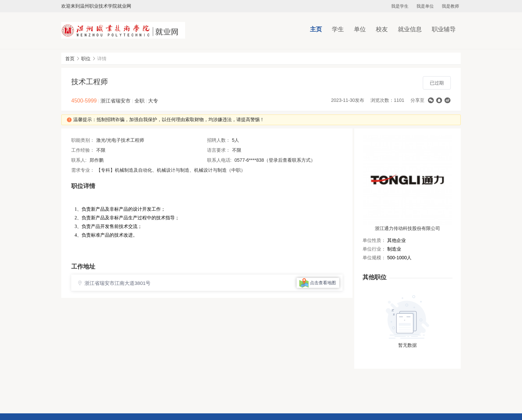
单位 (360, 29)
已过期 (437, 83)
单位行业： (374, 249)
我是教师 (450, 6)
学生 (338, 29)
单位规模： (374, 258)
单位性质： (374, 240)
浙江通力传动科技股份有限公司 (407, 228)
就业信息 (410, 29)
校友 (382, 29)
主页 (316, 29)
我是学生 (400, 6)
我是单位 (425, 6)
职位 (86, 59)
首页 (70, 59)
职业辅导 (444, 29)
